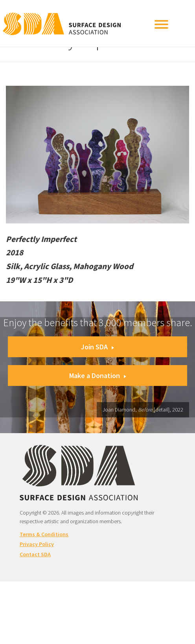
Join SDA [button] (97, 347)
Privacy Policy (37, 544)
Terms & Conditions (44, 534)
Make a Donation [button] (98, 376)
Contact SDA (35, 554)
